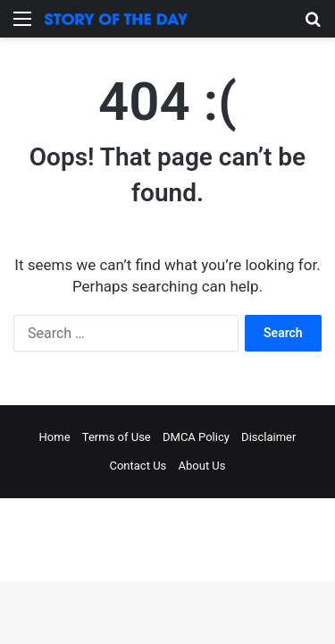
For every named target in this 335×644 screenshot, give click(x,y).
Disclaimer (268, 437)
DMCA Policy (196, 437)
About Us (202, 466)
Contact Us (138, 466)
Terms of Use (117, 437)
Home (55, 437)
